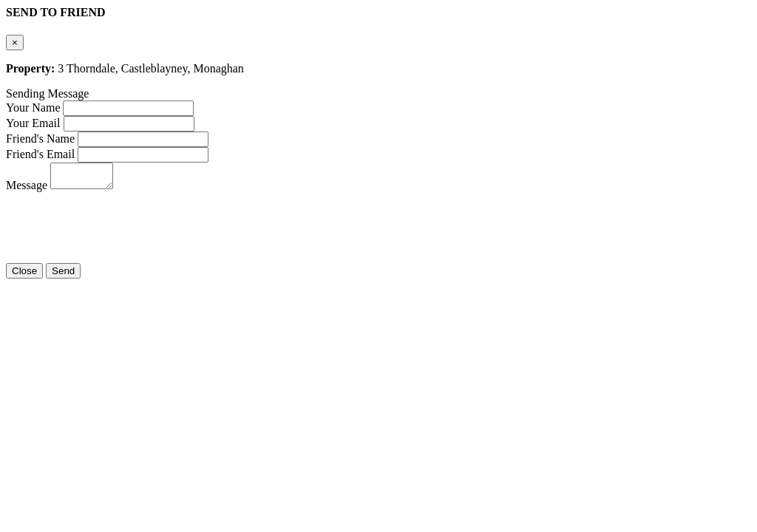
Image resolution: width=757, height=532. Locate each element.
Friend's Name (40, 139)
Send (63, 275)
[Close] (15, 42)
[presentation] (118, 225)
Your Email (33, 123)
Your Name (33, 108)
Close (24, 275)
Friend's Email (40, 154)
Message (27, 190)
